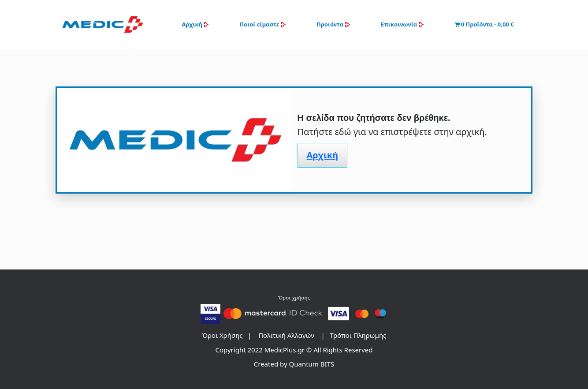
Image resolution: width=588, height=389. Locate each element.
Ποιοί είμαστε (262, 24)
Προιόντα (333, 24)
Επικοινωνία (402, 24)
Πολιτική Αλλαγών (286, 335)
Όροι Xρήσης (222, 335)
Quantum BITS (312, 364)
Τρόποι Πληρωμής (358, 335)
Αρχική (195, 24)
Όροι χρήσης (294, 297)
